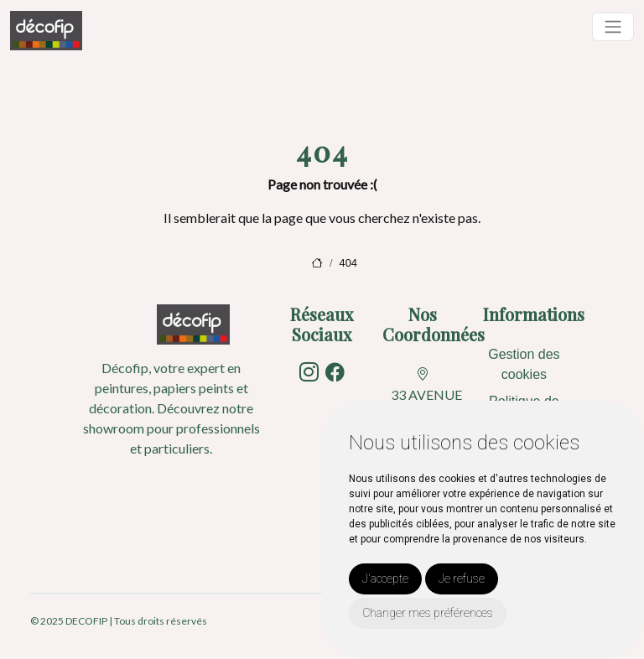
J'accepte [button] (385, 579)
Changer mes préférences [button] (428, 613)
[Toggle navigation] (613, 27)
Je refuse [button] (462, 579)
